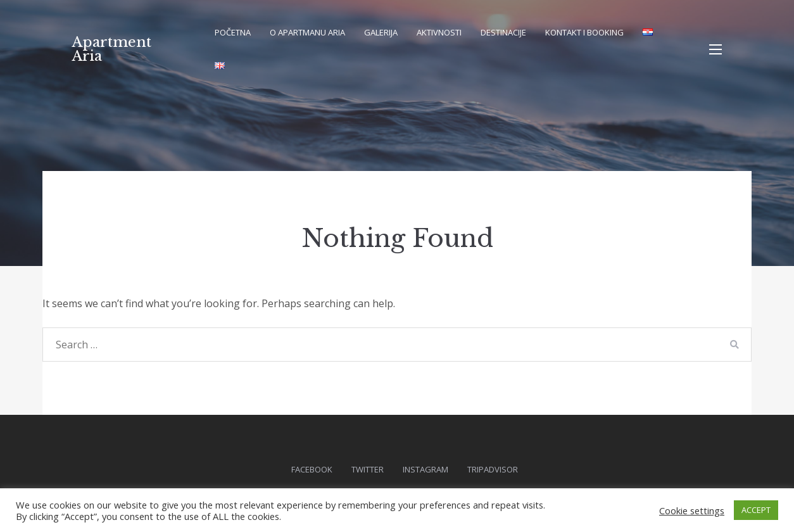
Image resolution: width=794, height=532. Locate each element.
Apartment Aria (112, 49)
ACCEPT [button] (756, 510)
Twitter (368, 469)
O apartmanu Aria (307, 32)
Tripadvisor (493, 469)
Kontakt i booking (584, 32)
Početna (233, 32)
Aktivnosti (439, 32)
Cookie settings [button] (692, 510)
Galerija (381, 32)
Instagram (425, 469)
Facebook (312, 469)
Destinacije (503, 32)
